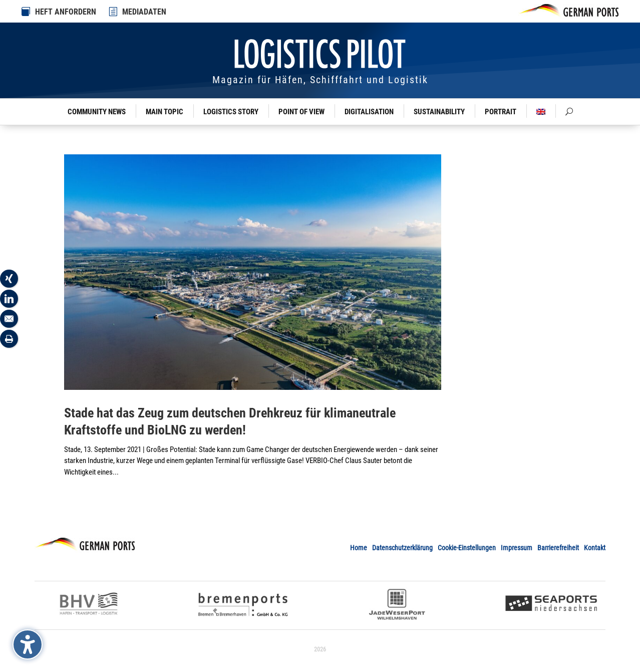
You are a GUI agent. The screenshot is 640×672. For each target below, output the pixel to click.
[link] (114, 12)
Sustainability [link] (439, 112)
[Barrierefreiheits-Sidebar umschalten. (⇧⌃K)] (28, 644)
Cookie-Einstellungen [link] (467, 548)
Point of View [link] (301, 112)
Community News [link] (97, 112)
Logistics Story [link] (231, 112)
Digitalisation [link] (369, 112)
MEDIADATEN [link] (144, 12)
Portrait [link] (501, 112)
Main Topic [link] (165, 112)
